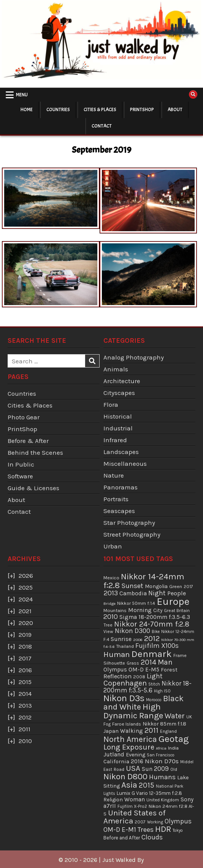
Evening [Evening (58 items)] (136, 755)
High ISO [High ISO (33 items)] (162, 691)
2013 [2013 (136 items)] (111, 593)
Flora (111, 404)
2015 (25, 682)
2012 (25, 717)
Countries (58, 110)
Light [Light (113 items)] (155, 676)
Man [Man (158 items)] (165, 662)
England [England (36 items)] (168, 731)
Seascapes (119, 511)
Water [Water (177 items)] (175, 716)
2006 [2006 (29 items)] (138, 640)
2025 (26, 587)
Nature (114, 475)
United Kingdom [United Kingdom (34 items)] (163, 800)
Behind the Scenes (35, 452)
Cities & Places (100, 110)
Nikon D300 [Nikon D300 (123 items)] (132, 631)
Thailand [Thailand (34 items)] (125, 646)
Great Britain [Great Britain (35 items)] (177, 611)
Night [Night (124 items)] (157, 593)
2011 (25, 729)
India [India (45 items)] (173, 748)
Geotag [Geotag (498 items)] (174, 739)
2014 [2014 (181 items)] (148, 662)
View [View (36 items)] (108, 631)
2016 (25, 670)
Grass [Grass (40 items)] (133, 663)
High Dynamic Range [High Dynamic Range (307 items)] (133, 711)
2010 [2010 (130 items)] (111, 617)
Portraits (116, 499)
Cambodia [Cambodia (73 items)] (133, 593)
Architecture (122, 381)
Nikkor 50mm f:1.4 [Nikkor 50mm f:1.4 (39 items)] (136, 603)
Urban (113, 546)
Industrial (118, 428)
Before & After (28, 441)
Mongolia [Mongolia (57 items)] (156, 586)
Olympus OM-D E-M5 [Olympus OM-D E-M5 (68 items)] (131, 670)
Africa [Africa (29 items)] (161, 748)
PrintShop (142, 110)
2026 (26, 575)
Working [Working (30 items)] (155, 822)
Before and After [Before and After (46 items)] (122, 838)
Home (27, 110)
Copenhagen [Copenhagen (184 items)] (125, 683)
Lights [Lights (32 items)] (109, 794)
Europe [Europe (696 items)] (173, 602)
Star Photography (129, 523)
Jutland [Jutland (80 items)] (114, 754)
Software (20, 476)
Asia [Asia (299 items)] (129, 785)
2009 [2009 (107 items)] (161, 769)
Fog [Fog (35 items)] (107, 724)
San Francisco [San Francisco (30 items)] (161, 755)
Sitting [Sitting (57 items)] (112, 786)
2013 (25, 705)
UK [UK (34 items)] (189, 717)
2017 (25, 658)
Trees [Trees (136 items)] (146, 830)
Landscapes (121, 452)
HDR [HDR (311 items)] (163, 829)
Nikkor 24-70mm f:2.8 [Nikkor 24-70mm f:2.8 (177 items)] (152, 624)
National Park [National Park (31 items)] (170, 786)
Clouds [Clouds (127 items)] (152, 837)
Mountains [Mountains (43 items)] (115, 610)
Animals (116, 369)
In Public (21, 464)
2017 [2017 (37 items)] (188, 587)
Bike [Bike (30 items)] (156, 632)
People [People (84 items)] (177, 593)
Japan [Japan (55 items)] (111, 731)
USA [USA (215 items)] (133, 768)
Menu (22, 95)
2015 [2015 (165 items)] (147, 785)
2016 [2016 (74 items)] (137, 761)
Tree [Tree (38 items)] (108, 625)
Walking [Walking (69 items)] (132, 731)
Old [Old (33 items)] (174, 769)
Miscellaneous (125, 464)
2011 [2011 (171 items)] (151, 730)
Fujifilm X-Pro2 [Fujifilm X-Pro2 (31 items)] (132, 806)
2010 (25, 741)
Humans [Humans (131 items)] (162, 777)
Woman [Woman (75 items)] (135, 799)
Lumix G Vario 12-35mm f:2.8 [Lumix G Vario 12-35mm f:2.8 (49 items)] (149, 793)
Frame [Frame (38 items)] (180, 655)
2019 (25, 635)
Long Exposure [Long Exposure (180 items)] (129, 747)
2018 (25, 646)
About (175, 110)
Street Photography (132, 534)
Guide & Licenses (33, 488)
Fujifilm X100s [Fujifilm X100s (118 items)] (157, 646)
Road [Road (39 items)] (119, 769)
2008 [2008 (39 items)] (139, 677)
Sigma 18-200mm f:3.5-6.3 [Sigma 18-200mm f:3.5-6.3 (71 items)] (155, 617)
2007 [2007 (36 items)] (140, 822)
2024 (26, 599)
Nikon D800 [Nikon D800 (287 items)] (125, 777)
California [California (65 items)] (116, 761)
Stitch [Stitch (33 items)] (154, 684)
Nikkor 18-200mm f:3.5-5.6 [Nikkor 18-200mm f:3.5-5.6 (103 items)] (147, 687)
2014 (25, 694)
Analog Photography (134, 357)
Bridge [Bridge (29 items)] (109, 603)
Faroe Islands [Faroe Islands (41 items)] (127, 724)
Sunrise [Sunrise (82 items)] (121, 639)
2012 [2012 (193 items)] (152, 638)
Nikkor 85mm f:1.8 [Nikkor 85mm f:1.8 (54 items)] (164, 724)
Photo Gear (24, 417)
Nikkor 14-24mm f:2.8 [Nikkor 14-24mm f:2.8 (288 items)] (144, 581)
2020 (26, 623)
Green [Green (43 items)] (176, 586)
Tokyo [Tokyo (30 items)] (178, 830)
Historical (118, 416)
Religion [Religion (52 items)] (113, 799)
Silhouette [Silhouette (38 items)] (114, 663)
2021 (25, 611)
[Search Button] (193, 94)
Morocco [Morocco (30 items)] (154, 700)
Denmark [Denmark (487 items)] (151, 654)
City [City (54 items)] (158, 610)
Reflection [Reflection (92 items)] (117, 676)
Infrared (115, 440)
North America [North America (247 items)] (130, 739)
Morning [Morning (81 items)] (140, 610)
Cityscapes (119, 393)
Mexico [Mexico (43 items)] (111, 578)
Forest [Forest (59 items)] (169, 670)
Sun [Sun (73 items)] (147, 769)
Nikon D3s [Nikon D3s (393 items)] (124, 698)
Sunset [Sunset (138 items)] (132, 586)
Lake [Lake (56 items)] (183, 778)
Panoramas (121, 487)
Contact (102, 126)
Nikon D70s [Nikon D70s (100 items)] (162, 761)
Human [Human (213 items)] (117, 654)
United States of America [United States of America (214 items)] (135, 817)
